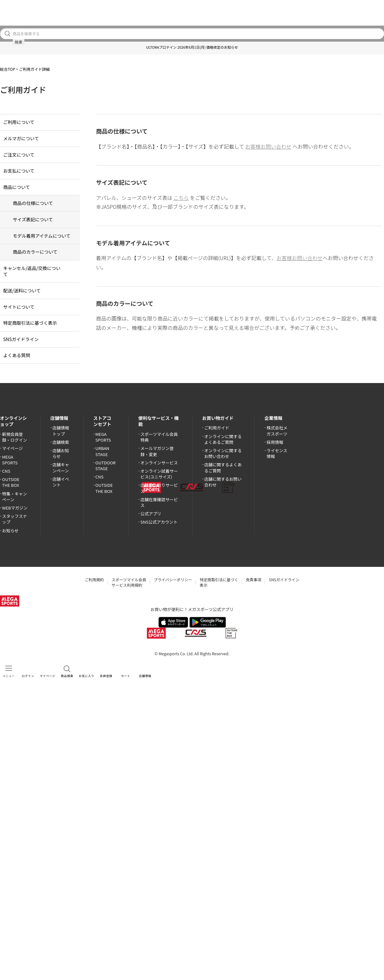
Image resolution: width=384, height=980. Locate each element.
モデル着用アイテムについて (42, 236)
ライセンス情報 (277, 453)
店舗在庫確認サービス (159, 502)
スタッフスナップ (15, 519)
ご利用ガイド (217, 428)
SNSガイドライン (21, 339)
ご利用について (19, 122)
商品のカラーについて (35, 252)
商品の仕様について (33, 203)
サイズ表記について (33, 219)
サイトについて (19, 307)
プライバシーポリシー (173, 580)
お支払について (19, 171)
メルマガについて (21, 138)
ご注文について (19, 155)
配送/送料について (22, 290)
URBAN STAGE (102, 451)
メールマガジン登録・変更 (157, 451)
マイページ (13, 448)
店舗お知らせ (61, 453)
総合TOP (8, 69)
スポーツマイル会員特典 (159, 437)
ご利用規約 (94, 580)
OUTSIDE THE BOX (11, 482)
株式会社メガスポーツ (277, 431)
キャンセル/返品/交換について (32, 271)
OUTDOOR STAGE (105, 465)
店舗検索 (61, 442)
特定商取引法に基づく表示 (30, 323)
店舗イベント (61, 482)
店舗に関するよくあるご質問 (223, 467)
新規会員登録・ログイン (15, 437)
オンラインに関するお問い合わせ (223, 453)
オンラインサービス (159, 463)
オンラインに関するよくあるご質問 (223, 439)
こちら (181, 198)
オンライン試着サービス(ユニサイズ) (159, 474)
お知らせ (11, 531)
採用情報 (275, 442)
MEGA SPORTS (10, 460)
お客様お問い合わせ (268, 146)
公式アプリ (151, 514)
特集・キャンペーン (15, 497)
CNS (6, 471)
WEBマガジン (15, 508)
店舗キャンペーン (61, 467)
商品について (17, 187)
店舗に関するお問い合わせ (223, 482)
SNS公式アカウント (159, 522)
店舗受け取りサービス (159, 488)
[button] (3, 48)
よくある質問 (17, 355)
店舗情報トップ (61, 431)
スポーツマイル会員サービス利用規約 (129, 582)
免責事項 (253, 580)
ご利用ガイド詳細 (34, 69)
